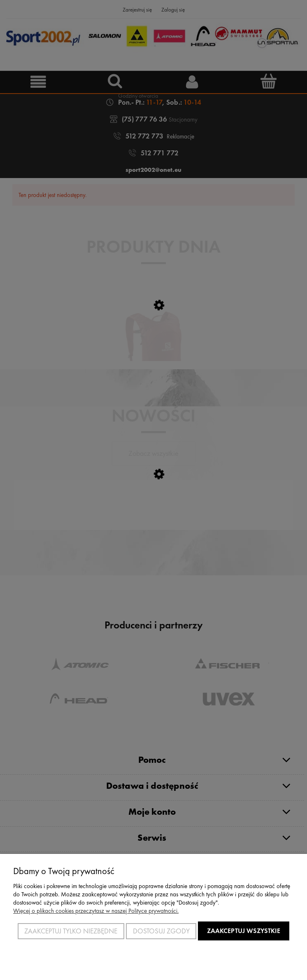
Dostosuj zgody (161, 931)
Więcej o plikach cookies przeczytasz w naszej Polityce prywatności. (96, 911)
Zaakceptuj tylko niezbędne (71, 931)
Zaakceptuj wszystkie (244, 931)
